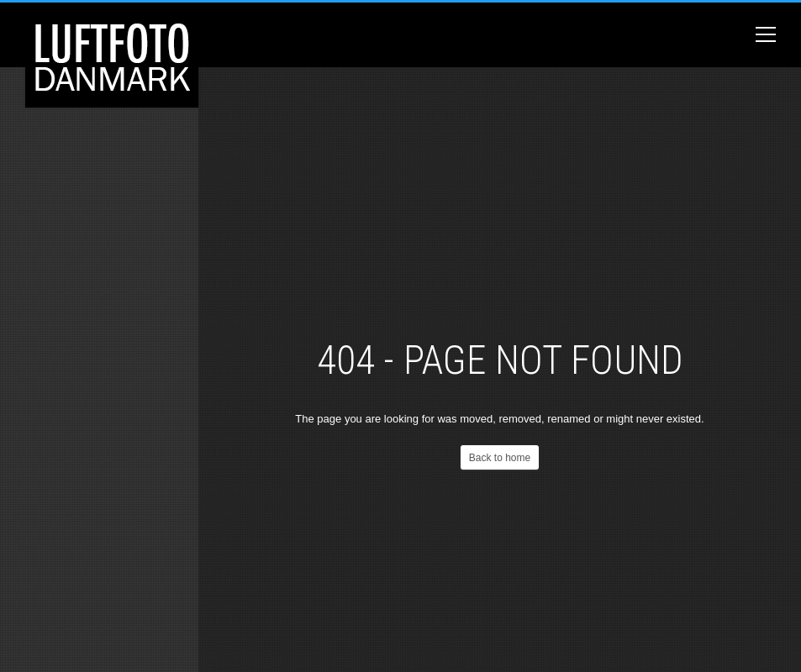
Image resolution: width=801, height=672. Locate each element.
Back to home (500, 458)
